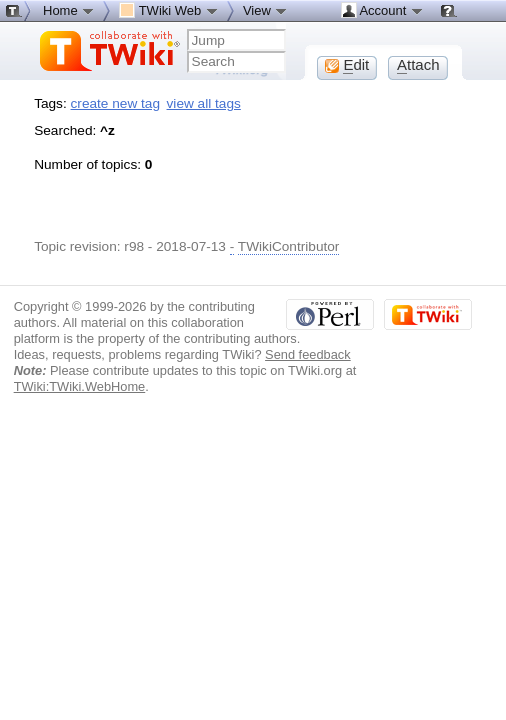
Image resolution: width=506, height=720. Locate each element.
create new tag (115, 103)
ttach (418, 65)
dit (347, 65)
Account (382, 10)
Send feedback (308, 354)
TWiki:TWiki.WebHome (80, 386)
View (266, 10)
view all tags (204, 103)
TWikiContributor (289, 246)
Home (69, 10)
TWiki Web (169, 10)
